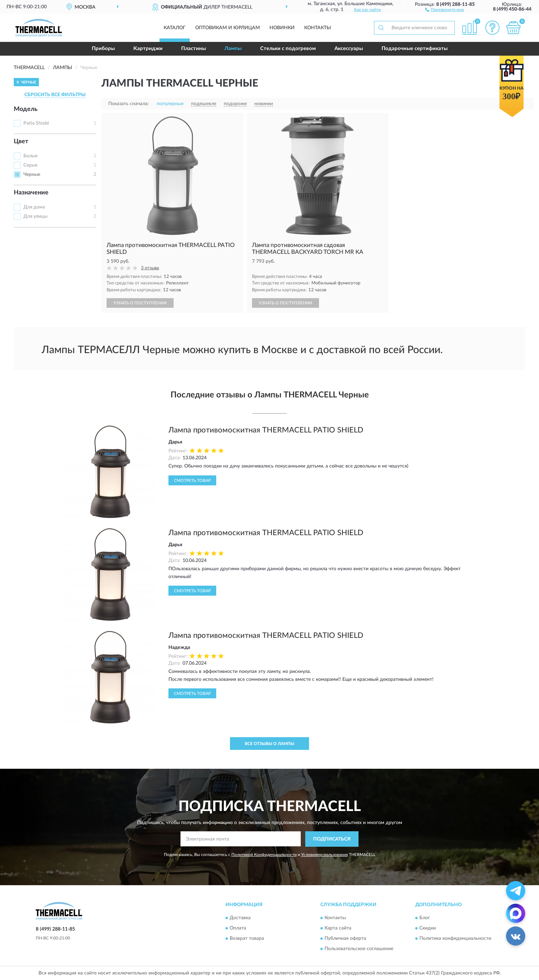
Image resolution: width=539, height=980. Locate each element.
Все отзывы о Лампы (269, 744)
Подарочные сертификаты (415, 49)
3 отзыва (150, 268)
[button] (445, 9)
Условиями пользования (324, 855)
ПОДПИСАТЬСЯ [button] (332, 839)
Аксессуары (349, 49)
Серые (30, 165)
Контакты (318, 28)
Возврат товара (247, 939)
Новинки (282, 28)
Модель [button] (26, 109)
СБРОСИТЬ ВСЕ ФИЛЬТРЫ (55, 95)
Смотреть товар (192, 481)
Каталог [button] (175, 28)
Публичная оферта (345, 939)
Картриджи (148, 49)
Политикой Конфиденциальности (264, 855)
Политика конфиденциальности (455, 939)
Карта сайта (338, 928)
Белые (30, 156)
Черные (32, 174)
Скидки (428, 928)
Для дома (34, 207)
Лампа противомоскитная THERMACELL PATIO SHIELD (266, 430)
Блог (425, 918)
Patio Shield (36, 123)
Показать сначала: (129, 104)
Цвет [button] (21, 142)
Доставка (240, 918)
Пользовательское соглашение (359, 949)
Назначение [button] (31, 193)
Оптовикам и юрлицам (228, 28)
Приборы (103, 49)
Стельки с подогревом (288, 49)
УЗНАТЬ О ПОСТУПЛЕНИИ (140, 303)
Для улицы (35, 216)
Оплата (238, 928)
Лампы (233, 49)
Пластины (194, 49)
